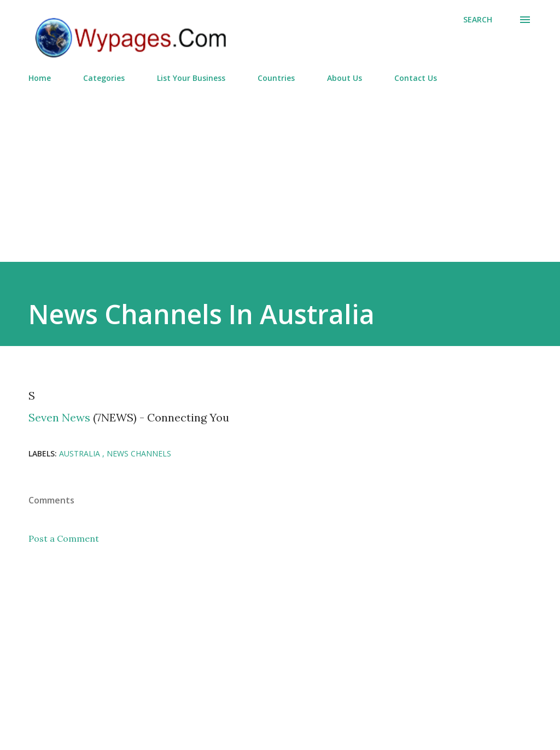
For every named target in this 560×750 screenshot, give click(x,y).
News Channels (139, 453)
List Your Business (191, 78)
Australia (81, 453)
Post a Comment (64, 538)
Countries (276, 78)
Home (40, 78)
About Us (345, 78)
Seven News (59, 417)
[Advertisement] (280, 168)
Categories (104, 78)
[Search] (478, 20)
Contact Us (416, 78)
